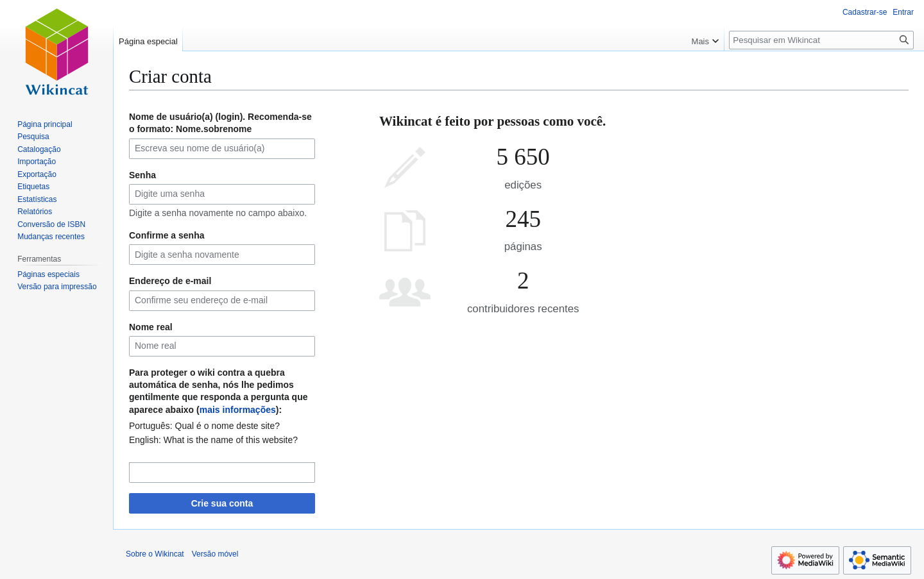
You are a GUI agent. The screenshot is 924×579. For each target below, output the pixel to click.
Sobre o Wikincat (155, 554)
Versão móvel (215, 554)
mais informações (238, 410)
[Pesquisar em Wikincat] (821, 40)
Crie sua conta (222, 503)
